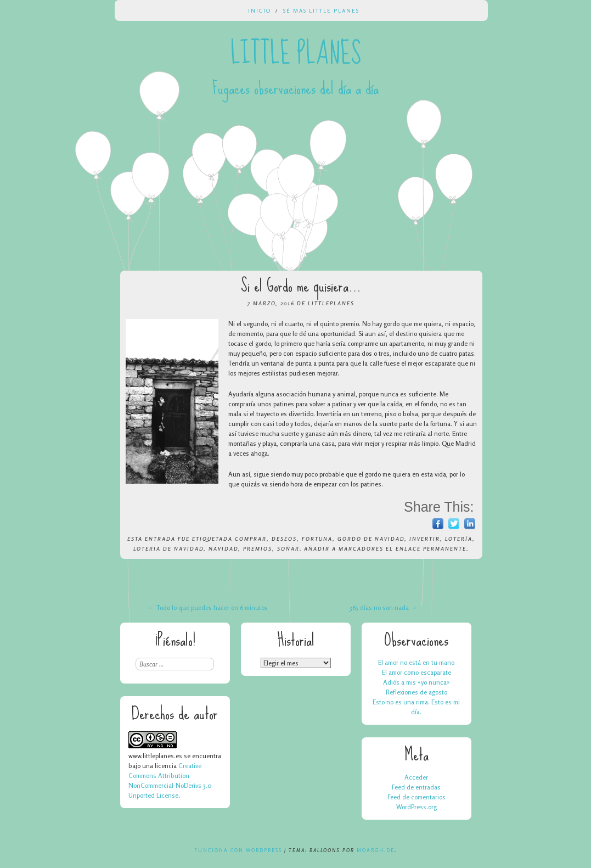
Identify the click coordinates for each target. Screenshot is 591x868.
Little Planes (296, 54)
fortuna (317, 539)
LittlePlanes (331, 303)
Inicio (260, 10)
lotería (459, 539)
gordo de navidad (371, 539)
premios (258, 548)
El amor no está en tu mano (416, 662)
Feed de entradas (416, 787)
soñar (288, 548)
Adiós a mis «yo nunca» (416, 682)
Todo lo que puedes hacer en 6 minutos (208, 607)
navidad (223, 548)
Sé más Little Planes (321, 10)
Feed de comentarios (416, 797)
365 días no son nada (383, 607)
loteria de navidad (168, 548)
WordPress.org (416, 807)
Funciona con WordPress (238, 850)
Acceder (416, 777)
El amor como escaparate (416, 672)
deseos (284, 539)
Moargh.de (376, 850)
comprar (251, 539)
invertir (425, 539)
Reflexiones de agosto (416, 692)
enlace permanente (431, 548)
